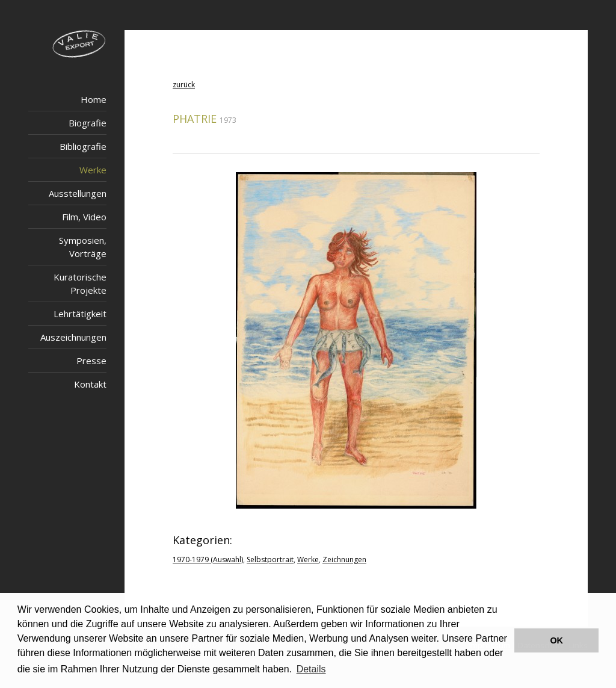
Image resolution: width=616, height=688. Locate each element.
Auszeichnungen (73, 337)
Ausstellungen (78, 193)
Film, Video (84, 217)
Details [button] (311, 669)
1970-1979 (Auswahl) (208, 559)
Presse (91, 361)
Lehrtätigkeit (80, 314)
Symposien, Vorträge (83, 247)
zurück (184, 85)
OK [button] (556, 640)
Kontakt (90, 384)
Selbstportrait (270, 559)
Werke (93, 170)
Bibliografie (83, 146)
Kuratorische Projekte (80, 284)
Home (94, 99)
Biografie (88, 123)
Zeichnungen (344, 559)
